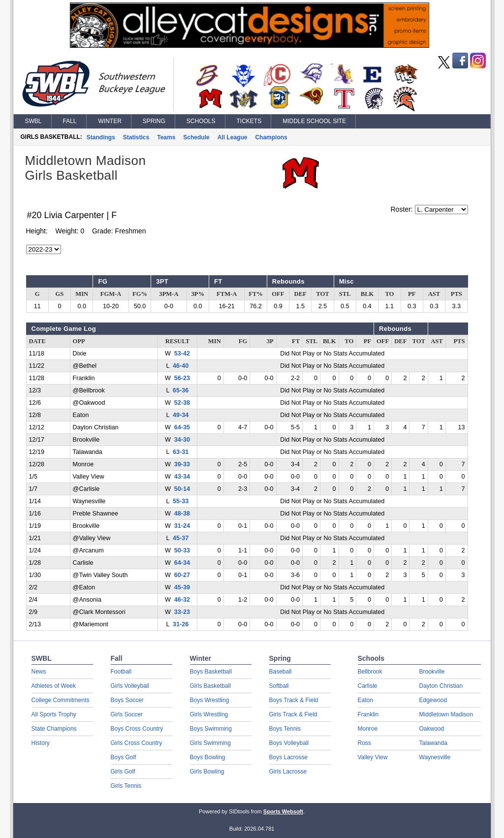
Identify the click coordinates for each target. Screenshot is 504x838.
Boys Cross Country (137, 729)
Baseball (281, 672)
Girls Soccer (127, 714)
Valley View (373, 757)
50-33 (182, 550)
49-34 (181, 415)
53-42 (182, 354)
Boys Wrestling (210, 700)
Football (121, 672)
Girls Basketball (210, 686)
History (41, 743)
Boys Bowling (208, 757)
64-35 (182, 427)
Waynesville (435, 757)
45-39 (182, 587)
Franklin (368, 714)
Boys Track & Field (294, 700)
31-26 (181, 624)
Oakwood (432, 729)
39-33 (182, 464)
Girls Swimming (210, 743)
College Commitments (61, 700)
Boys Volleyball (289, 743)
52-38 (182, 403)
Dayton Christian (441, 686)
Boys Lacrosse (289, 757)
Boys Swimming (211, 729)
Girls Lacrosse (288, 772)
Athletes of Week (54, 686)
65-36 (181, 390)
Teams (166, 137)
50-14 (182, 489)
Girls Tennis (126, 786)
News (39, 672)
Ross (364, 743)
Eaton (365, 700)
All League (233, 137)
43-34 (182, 477)
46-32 (182, 600)
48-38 (182, 514)
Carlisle (368, 686)
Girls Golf (123, 772)
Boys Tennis (285, 729)
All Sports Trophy (54, 714)
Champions (271, 137)
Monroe (368, 729)
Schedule (196, 137)
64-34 (182, 563)
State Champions (54, 729)
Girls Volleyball (130, 686)
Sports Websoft (283, 811)
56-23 (182, 378)
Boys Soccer (127, 700)
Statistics (136, 137)
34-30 (182, 440)
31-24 (182, 526)
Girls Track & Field (293, 714)
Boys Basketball (211, 672)
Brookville (432, 672)
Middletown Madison (446, 714)
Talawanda (433, 743)
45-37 (181, 538)
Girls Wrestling (209, 714)
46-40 (181, 366)
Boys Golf (124, 757)
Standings (101, 137)
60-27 (182, 575)
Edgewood (433, 700)
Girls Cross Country (137, 743)
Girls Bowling (207, 772)
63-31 (181, 452)
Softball (279, 686)
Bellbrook (370, 672)
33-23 (182, 612)
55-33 (181, 501)
